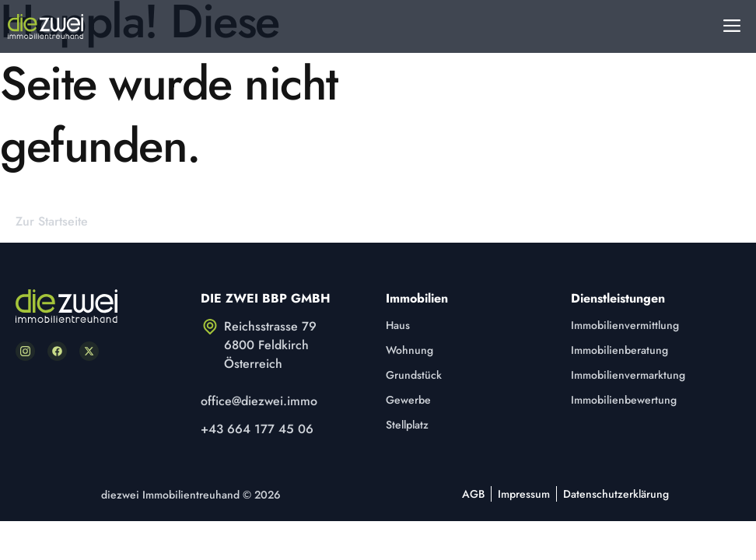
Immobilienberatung (619, 350)
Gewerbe (408, 400)
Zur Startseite (52, 221)
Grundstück (414, 375)
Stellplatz (407, 425)
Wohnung (409, 350)
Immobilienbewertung (624, 400)
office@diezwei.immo (259, 401)
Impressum (524, 494)
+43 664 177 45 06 (257, 429)
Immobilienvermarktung (628, 375)
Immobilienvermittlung (625, 325)
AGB (473, 494)
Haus (398, 325)
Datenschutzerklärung (616, 494)
